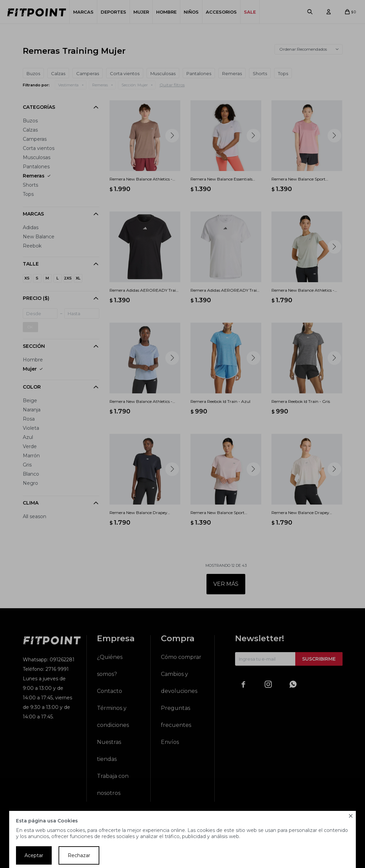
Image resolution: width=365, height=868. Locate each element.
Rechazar (79, 855)
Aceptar (34, 855)
